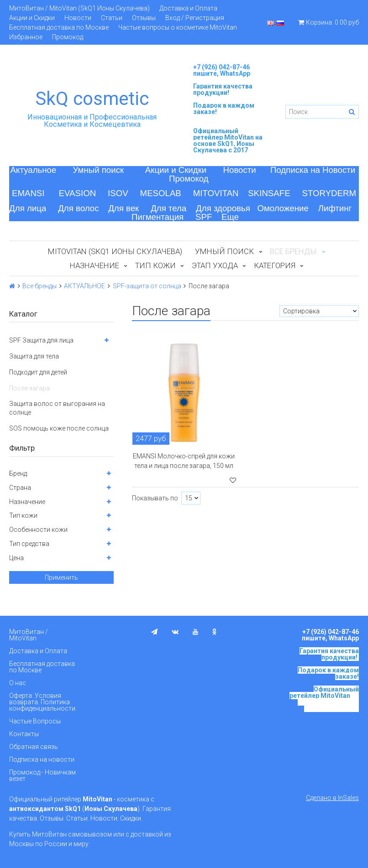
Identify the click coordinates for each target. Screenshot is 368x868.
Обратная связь (34, 747)
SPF (204, 217)
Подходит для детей (38, 372)
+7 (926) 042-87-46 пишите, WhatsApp (222, 70)
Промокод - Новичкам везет (42, 775)
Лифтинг (335, 208)
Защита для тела (34, 356)
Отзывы (144, 18)
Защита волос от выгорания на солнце (57, 408)
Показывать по (155, 498)
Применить (61, 577)
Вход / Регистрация (195, 18)
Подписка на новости (42, 759)
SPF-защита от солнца (147, 286)
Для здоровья (223, 208)
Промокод (68, 37)
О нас (18, 683)
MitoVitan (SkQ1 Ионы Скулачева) (115, 251)
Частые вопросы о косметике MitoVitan (178, 27)
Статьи (112, 18)
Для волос (78, 208)
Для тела (168, 208)
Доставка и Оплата (188, 8)
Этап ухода (215, 265)
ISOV (118, 193)
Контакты (24, 734)
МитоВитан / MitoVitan (29, 635)
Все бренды (39, 286)
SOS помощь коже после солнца (59, 428)
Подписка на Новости (313, 170)
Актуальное (34, 170)
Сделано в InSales (332, 798)
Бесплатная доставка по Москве (59, 27)
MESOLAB (161, 193)
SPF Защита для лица (41, 340)
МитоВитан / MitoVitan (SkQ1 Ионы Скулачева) (79, 8)
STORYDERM (329, 193)
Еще (230, 217)
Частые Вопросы (35, 721)
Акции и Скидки (32, 18)
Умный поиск (99, 170)
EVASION (78, 193)
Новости (78, 18)
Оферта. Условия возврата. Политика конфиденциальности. (43, 702)
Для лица (28, 208)
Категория (275, 265)
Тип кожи (155, 265)
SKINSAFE (269, 193)
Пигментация (158, 217)
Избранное (26, 37)
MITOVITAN (216, 193)
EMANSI (28, 193)
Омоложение (283, 208)
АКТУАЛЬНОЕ (84, 286)
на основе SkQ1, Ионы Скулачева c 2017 (228, 144)
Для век (124, 208)
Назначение (95, 265)
